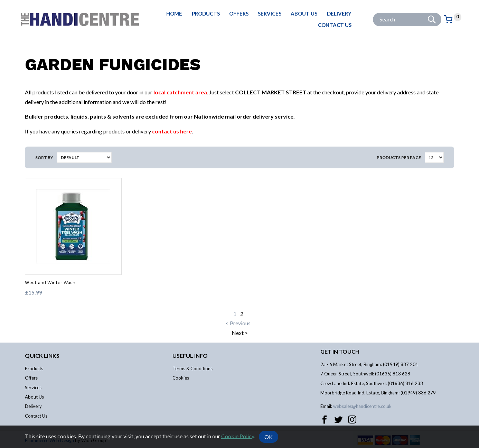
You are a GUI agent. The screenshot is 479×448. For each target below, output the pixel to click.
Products (206, 13)
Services (270, 13)
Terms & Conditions (192, 368)
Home (174, 13)
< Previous (238, 323)
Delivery (339, 13)
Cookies (181, 378)
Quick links (42, 356)
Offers (239, 13)
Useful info (190, 356)
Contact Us (335, 25)
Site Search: (373, 13)
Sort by (44, 157)
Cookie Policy (238, 436)
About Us (304, 13)
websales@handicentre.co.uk (362, 406)
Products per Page (399, 157)
